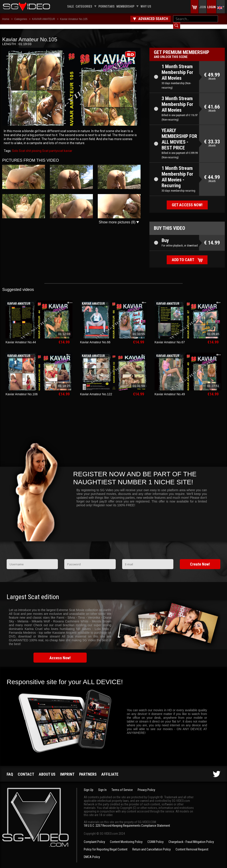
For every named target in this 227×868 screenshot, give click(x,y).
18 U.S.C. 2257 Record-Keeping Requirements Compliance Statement (127, 821)
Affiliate (110, 770)
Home (6, 19)
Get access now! (187, 200)
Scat (45, 146)
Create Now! (200, 560)
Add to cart (183, 255)
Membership (125, 6)
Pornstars (107, 6)
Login (211, 7)
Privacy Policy (146, 785)
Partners (88, 770)
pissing (36, 146)
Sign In (102, 785)
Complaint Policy (94, 837)
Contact (26, 770)
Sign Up (89, 785)
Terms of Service (122, 785)
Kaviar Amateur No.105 (74, 19)
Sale (70, 6)
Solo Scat (19, 146)
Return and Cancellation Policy (152, 845)
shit (28, 146)
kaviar (68, 146)
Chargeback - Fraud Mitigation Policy (191, 837)
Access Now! (60, 653)
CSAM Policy (156, 837)
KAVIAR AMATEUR (44, 19)
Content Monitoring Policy (126, 837)
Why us (146, 6)
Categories (84, 6)
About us (47, 770)
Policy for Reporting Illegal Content (106, 845)
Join (203, 7)
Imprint (67, 770)
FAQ (10, 770)
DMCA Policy (92, 852)
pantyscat (56, 146)
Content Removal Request (192, 845)
